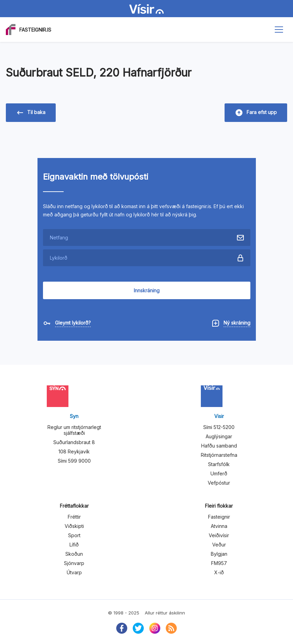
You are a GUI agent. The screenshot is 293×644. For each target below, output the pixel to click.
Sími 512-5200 (219, 427)
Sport (74, 535)
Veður (219, 545)
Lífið (74, 545)
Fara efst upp (256, 113)
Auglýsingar (219, 436)
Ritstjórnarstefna (219, 455)
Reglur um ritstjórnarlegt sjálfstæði (74, 430)
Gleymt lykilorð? (73, 323)
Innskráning (147, 290)
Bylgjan (219, 554)
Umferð (219, 473)
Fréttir (74, 517)
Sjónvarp (74, 563)
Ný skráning (237, 323)
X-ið (219, 572)
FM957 (219, 563)
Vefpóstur (219, 483)
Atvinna (219, 526)
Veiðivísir (219, 535)
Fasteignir (219, 517)
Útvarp (74, 572)
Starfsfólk (219, 464)
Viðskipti (74, 526)
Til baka (31, 113)
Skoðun (74, 554)
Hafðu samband (219, 446)
